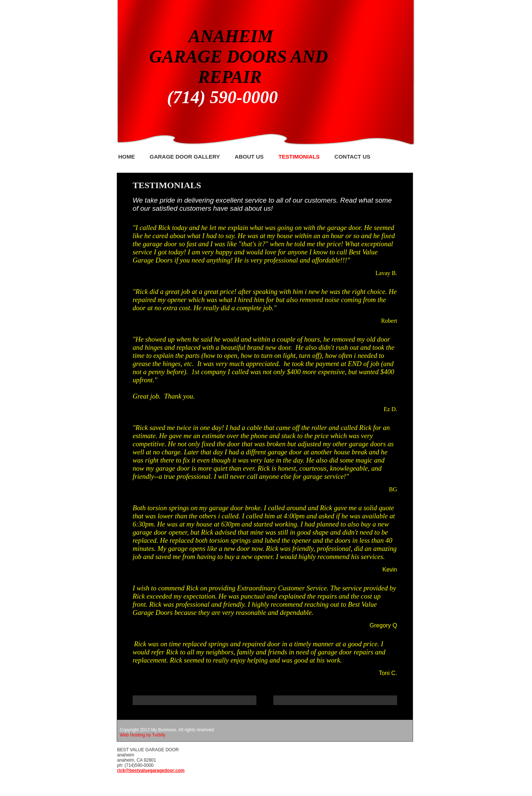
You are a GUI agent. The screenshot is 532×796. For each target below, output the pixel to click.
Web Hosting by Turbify (143, 735)
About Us (249, 157)
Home (127, 157)
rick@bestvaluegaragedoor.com (151, 770)
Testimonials (299, 157)
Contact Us (352, 157)
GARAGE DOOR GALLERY (185, 157)
